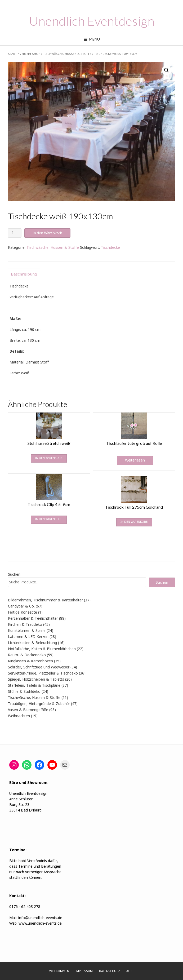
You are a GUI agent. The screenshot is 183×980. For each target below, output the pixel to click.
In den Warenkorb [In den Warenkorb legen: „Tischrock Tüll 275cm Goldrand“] (134, 522)
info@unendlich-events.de (40, 918)
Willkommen (59, 971)
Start (12, 54)
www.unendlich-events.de (40, 924)
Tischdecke (110, 248)
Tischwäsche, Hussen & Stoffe (67, 54)
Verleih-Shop (30, 54)
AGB (129, 971)
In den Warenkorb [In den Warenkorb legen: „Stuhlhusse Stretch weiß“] (49, 458)
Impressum (84, 971)
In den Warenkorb (47, 233)
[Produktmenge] (15, 233)
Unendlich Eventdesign (92, 21)
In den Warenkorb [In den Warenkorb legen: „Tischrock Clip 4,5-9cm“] (49, 519)
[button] (167, 70)
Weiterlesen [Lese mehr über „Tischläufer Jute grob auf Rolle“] (135, 460)
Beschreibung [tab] (24, 274)
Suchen (14, 575)
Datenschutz (110, 971)
